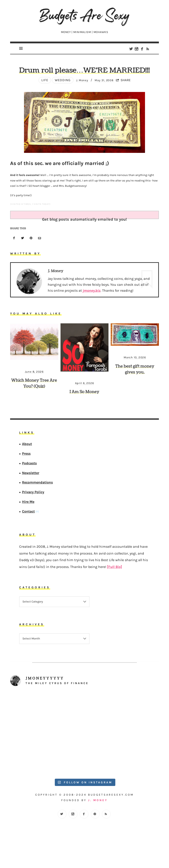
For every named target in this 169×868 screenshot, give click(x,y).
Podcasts (29, 484)
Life (42, 101)
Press (26, 475)
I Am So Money (84, 413)
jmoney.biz (92, 312)
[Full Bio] (114, 588)
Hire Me (28, 523)
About (27, 465)
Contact (28, 532)
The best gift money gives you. (135, 390)
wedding (60, 101)
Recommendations (37, 504)
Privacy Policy (33, 513)
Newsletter (31, 494)
